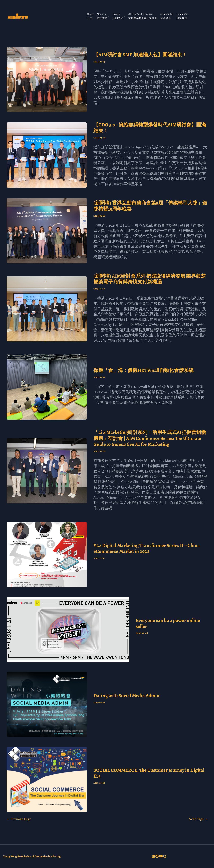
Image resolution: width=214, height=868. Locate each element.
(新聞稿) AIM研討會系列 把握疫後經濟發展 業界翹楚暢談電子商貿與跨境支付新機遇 (150, 279)
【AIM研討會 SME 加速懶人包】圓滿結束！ (140, 55)
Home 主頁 (90, 16)
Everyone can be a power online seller (168, 623)
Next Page (198, 819)
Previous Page (19, 819)
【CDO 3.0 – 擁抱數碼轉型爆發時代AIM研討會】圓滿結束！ (150, 128)
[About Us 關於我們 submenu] (108, 16)
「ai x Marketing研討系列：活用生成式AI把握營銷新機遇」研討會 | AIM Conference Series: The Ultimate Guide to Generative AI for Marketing (150, 438)
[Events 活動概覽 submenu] (124, 16)
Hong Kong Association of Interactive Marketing (32, 856)
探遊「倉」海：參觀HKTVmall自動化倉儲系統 (143, 370)
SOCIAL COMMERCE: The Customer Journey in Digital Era (149, 773)
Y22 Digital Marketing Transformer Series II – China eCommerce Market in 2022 (147, 548)
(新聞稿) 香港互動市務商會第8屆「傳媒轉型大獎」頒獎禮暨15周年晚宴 (150, 206)
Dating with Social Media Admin (126, 696)
